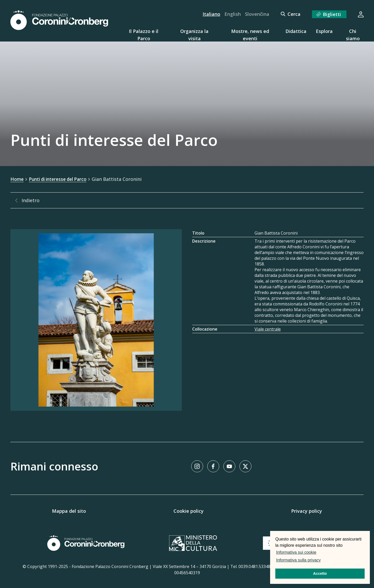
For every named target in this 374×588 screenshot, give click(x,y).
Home (17, 179)
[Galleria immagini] (96, 320)
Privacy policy (307, 511)
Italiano (211, 14)
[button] (323, 561)
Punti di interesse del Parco (61, 179)
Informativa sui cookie (296, 552)
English (233, 14)
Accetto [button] (320, 573)
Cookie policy (189, 511)
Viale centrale (268, 329)
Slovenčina (257, 14)
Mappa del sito (69, 511)
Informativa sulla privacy (298, 560)
